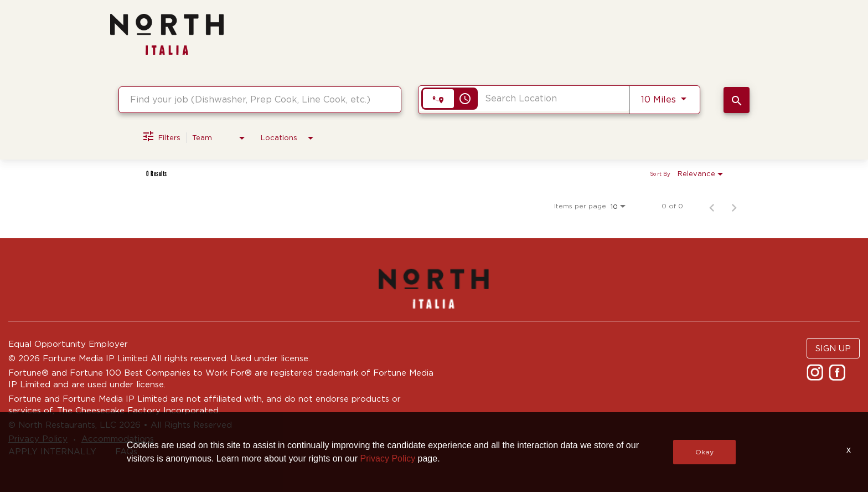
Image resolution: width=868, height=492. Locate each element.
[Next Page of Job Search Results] (734, 206)
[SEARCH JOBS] (737, 100)
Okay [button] (704, 452)
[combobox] (260, 99)
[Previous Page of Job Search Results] (712, 206)
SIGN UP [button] (833, 348)
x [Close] (849, 450)
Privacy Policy (388, 458)
